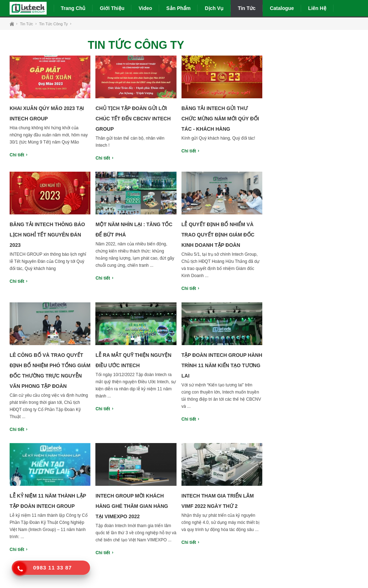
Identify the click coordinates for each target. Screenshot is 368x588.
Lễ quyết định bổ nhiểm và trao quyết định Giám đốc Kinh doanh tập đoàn (218, 235)
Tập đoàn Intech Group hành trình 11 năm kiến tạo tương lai (222, 365)
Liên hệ (317, 8)
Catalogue (282, 8)
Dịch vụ (214, 8)
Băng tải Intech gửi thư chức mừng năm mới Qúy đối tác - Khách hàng (220, 119)
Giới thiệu (112, 8)
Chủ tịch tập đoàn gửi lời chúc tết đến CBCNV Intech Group (133, 119)
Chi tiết (17, 155)
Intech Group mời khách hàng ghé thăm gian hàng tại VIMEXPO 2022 (132, 506)
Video (145, 8)
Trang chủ (73, 8)
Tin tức (247, 8)
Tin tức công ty (54, 24)
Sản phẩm (178, 8)
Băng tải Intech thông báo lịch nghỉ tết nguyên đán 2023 (47, 235)
